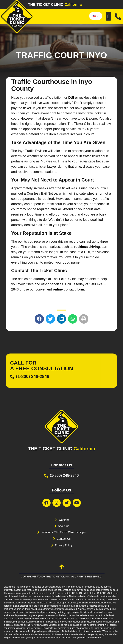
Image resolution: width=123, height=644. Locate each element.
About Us (64, 526)
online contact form (68, 289)
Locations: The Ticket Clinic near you (64, 532)
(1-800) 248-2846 (33, 376)
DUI (72, 98)
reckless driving (87, 247)
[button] (108, 16)
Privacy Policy (64, 545)
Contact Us (64, 539)
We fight (64, 520)
